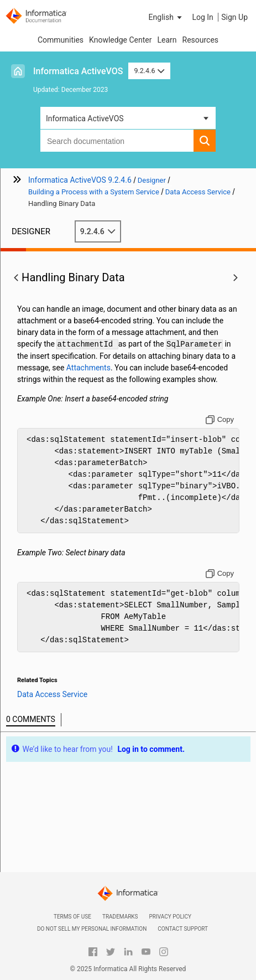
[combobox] (117, 141)
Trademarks (120, 917)
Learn (167, 40)
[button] (166, 17)
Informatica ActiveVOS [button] (85, 118)
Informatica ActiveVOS (78, 71)
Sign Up (234, 17)
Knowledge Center (120, 40)
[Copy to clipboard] (220, 420)
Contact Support (183, 929)
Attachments (88, 368)
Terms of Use (72, 917)
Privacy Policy (170, 917)
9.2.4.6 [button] (149, 71)
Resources (201, 40)
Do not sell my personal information (92, 929)
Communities (61, 40)
